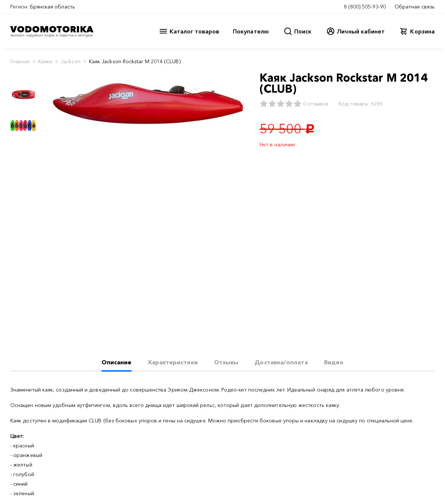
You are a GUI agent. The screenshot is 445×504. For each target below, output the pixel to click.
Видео (334, 362)
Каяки (45, 61)
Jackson (71, 61)
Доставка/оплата (281, 362)
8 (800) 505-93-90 (365, 7)
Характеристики (173, 362)
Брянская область (53, 7)
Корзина (422, 31)
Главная (20, 61)
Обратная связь (415, 7)
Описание (117, 362)
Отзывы (226, 362)
